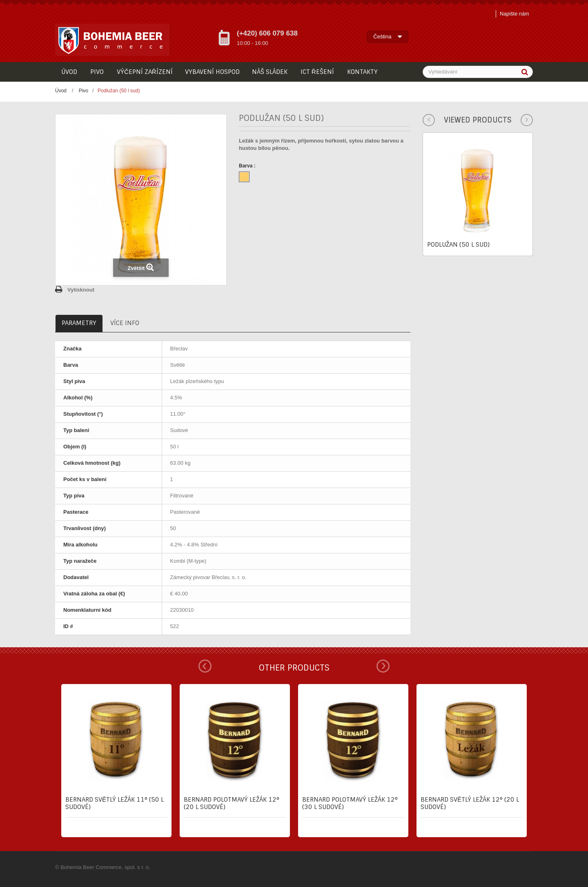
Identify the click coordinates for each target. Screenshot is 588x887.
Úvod (61, 91)
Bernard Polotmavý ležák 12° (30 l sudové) (350, 803)
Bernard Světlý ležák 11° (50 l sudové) (115, 803)
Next (383, 666)
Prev (205, 666)
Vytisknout (81, 290)
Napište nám (514, 14)
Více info (125, 323)
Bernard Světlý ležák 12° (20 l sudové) (470, 803)
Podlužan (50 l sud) (458, 245)
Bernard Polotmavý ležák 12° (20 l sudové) (232, 803)
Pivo (84, 91)
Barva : (248, 166)
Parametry (79, 323)
